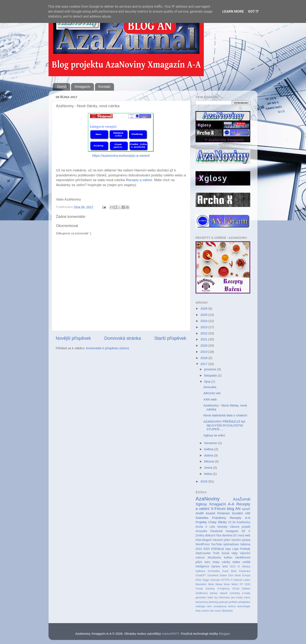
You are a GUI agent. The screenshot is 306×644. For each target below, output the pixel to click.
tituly (198, 611)
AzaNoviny (208, 499)
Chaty (212, 522)
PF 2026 (245, 584)
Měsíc (235, 584)
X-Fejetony (223, 589)
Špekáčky (227, 611)
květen (228, 558)
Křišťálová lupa (221, 549)
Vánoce (235, 527)
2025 (204, 315)
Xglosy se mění (214, 435)
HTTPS (225, 580)
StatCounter (203, 553)
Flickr (199, 580)
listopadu (211, 375)
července (211, 443)
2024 (204, 321)
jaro (233, 598)
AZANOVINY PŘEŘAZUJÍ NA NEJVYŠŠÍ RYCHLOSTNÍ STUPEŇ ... (224, 425)
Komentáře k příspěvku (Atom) (107, 348)
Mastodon (201, 584)
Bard (234, 571)
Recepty (236, 518)
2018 (204, 358)
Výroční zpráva (241, 540)
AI (239, 567)
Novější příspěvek (73, 338)
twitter (236, 562)
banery (214, 593)
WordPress (203, 544)
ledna (209, 474)
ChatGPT (201, 575)
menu (247, 598)
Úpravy (216, 566)
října (208, 382)
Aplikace (200, 571)
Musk (227, 584)
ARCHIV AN (212, 393)
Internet (238, 580)
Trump (199, 589)
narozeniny (202, 602)
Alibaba (246, 567)
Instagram (232, 531)
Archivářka (214, 571)
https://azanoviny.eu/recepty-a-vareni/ (121, 156)
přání (199, 562)
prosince (211, 369)
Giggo (206, 580)
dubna (209, 455)
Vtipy (235, 553)
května (209, 449)
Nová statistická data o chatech (225, 415)
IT (232, 580)
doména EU (230, 535)
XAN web (210, 399)
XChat (236, 589)
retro (209, 606)
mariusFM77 (170, 634)
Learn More (233, 11)
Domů (62, 87)
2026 (204, 308)
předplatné (244, 602)
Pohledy (245, 549)
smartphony (220, 606)
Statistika (202, 518)
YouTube (216, 544)
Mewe (219, 584)
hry (216, 598)
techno (232, 606)
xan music (215, 611)
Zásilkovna (202, 593)
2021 (204, 339)
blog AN (234, 509)
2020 (204, 345)
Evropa (246, 575)
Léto (212, 527)
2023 (204, 327)
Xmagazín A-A (222, 504)
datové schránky (230, 593)
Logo (235, 549)
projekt (246, 527)
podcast (223, 602)
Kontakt (104, 87)
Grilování (215, 580)
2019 (204, 352)
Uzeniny (210, 589)
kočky (240, 598)
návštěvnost (243, 558)
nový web (244, 535)
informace (224, 598)
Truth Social (221, 553)
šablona (245, 544)
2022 (204, 333)
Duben (223, 575)
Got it (253, 11)
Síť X (246, 531)
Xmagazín (82, 87)
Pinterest (223, 513)
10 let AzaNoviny (239, 522)
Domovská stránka (123, 338)
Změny (200, 535)
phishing (213, 602)
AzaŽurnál (242, 499)
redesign (200, 606)
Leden (247, 580)
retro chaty (212, 562)
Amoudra (210, 387)
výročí (246, 509)
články (222, 522)
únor (225, 566)
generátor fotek (204, 598)
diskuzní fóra (213, 535)
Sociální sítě (241, 513)
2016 (204, 481)
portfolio (233, 602)
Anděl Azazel (205, 513)
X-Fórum (218, 509)
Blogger (224, 634)
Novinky (222, 527)
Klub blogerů (204, 540)
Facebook (216, 531)
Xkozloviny (214, 558)
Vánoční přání (221, 540)
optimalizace (231, 544)
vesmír (205, 611)
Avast (225, 571)
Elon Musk (235, 575)
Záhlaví (246, 589)
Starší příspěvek (170, 338)
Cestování (245, 571)
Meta (211, 584)
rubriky (226, 562)
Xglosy (201, 504)
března (209, 461)
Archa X (201, 527)
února (209, 468)
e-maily (246, 593)
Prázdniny (219, 518)
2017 (204, 364)
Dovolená (213, 575)
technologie (244, 606)
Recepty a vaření (139, 180)
